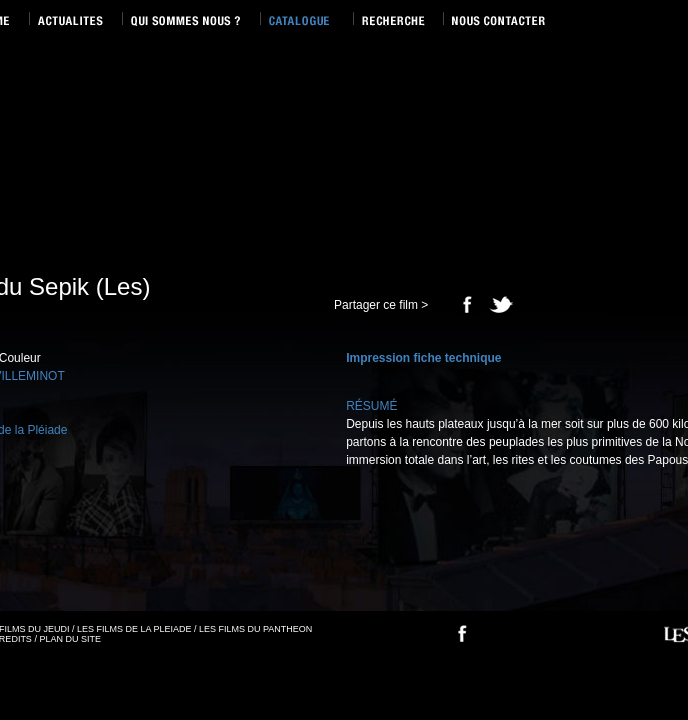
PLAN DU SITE (70, 639)
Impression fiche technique (423, 358)
